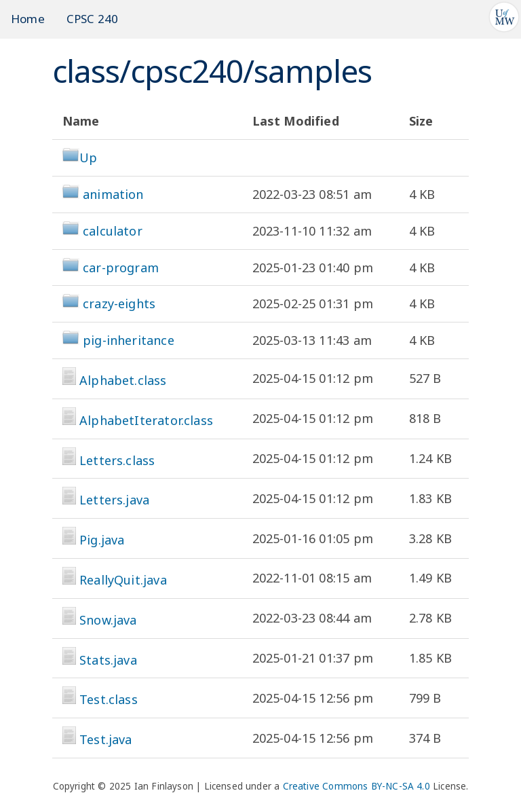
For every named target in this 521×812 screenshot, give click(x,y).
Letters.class (117, 460)
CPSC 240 (92, 19)
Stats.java (108, 660)
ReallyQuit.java (123, 580)
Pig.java (102, 540)
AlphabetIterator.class (146, 420)
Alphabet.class (123, 380)
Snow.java (108, 620)
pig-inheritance (129, 340)
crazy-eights (119, 303)
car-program (121, 267)
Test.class (109, 699)
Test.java (106, 739)
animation (113, 194)
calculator (113, 231)
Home (28, 19)
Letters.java (114, 500)
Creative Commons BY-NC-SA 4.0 (356, 786)
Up (80, 158)
